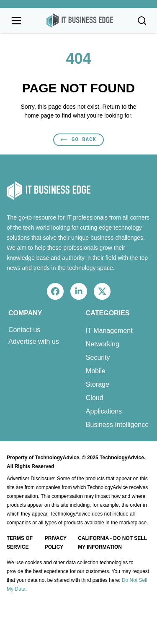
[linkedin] (79, 291)
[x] (102, 291)
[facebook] (55, 291)
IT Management (109, 331)
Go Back (78, 140)
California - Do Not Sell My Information (112, 543)
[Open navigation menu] (16, 21)
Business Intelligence (117, 425)
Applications (104, 411)
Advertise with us (34, 342)
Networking (103, 344)
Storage (98, 384)
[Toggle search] (142, 21)
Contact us (24, 330)
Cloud (95, 398)
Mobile (96, 371)
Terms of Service (20, 543)
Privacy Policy (56, 543)
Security (98, 357)
